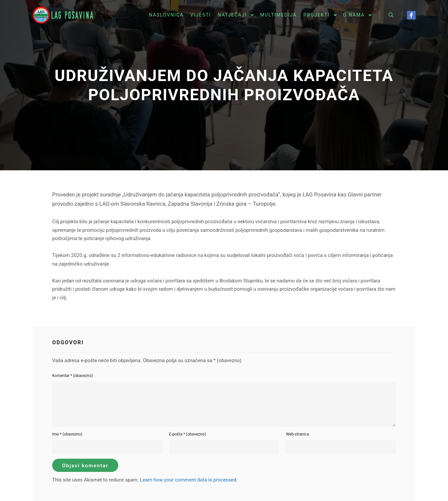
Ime (67, 434)
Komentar (73, 376)
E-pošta (187, 434)
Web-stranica (297, 434)
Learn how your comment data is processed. (189, 480)
